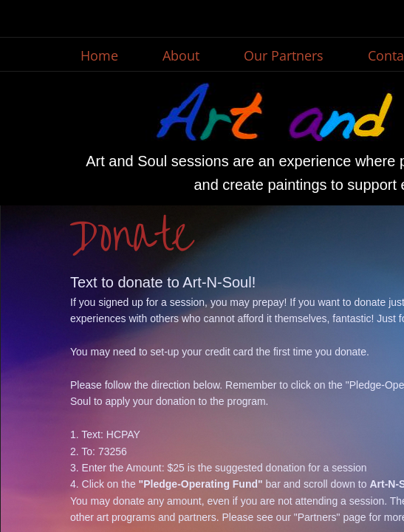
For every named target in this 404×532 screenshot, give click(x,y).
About (181, 55)
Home (99, 55)
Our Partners (284, 55)
